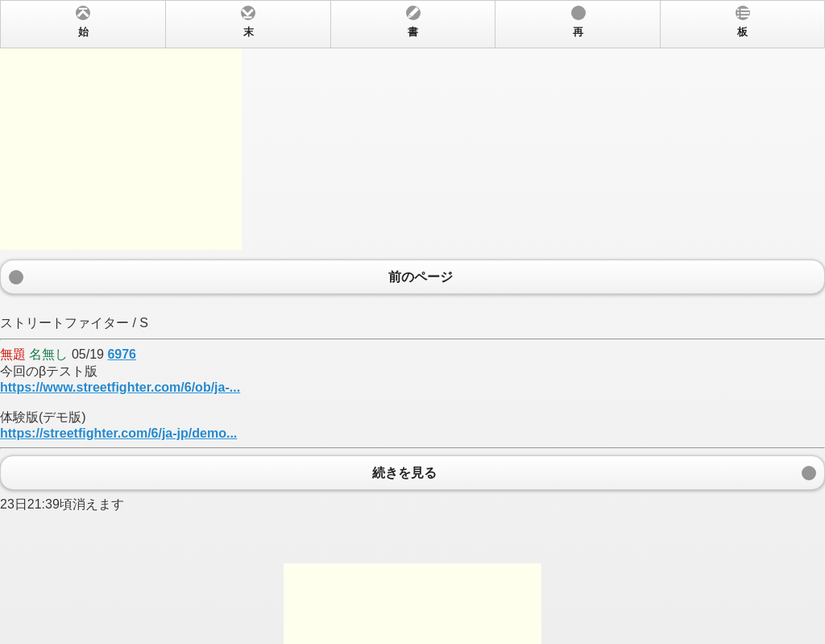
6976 (122, 354)
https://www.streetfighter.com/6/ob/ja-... (120, 387)
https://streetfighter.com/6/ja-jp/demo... (118, 433)
